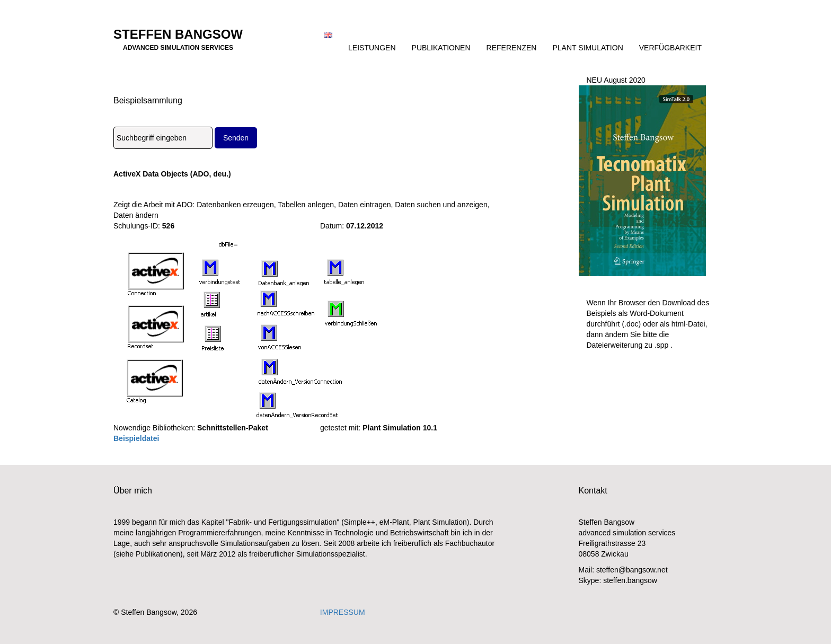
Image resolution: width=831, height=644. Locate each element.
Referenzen (512, 48)
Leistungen (372, 48)
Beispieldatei (136, 438)
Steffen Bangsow (178, 37)
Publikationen (441, 48)
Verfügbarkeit (670, 48)
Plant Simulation (587, 48)
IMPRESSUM (343, 612)
